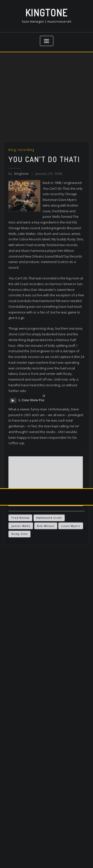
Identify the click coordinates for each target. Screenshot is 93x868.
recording (26, 214)
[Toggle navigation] (47, 41)
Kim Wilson (46, 590)
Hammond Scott (49, 583)
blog (12, 214)
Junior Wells (21, 590)
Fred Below (20, 583)
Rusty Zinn (20, 599)
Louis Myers (71, 590)
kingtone (46, 13)
